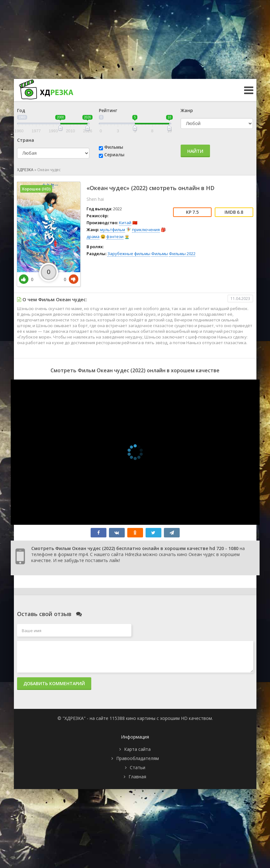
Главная (137, 777)
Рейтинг (108, 110)
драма (93, 236)
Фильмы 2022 (182, 254)
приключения (146, 230)
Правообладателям (138, 758)
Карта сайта (137, 749)
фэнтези (115, 236)
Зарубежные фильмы (129, 254)
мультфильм (113, 230)
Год (21, 110)
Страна (26, 140)
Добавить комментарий (54, 683)
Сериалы (114, 155)
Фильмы (114, 147)
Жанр (187, 110)
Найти (195, 151)
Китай (125, 223)
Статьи (138, 767)
